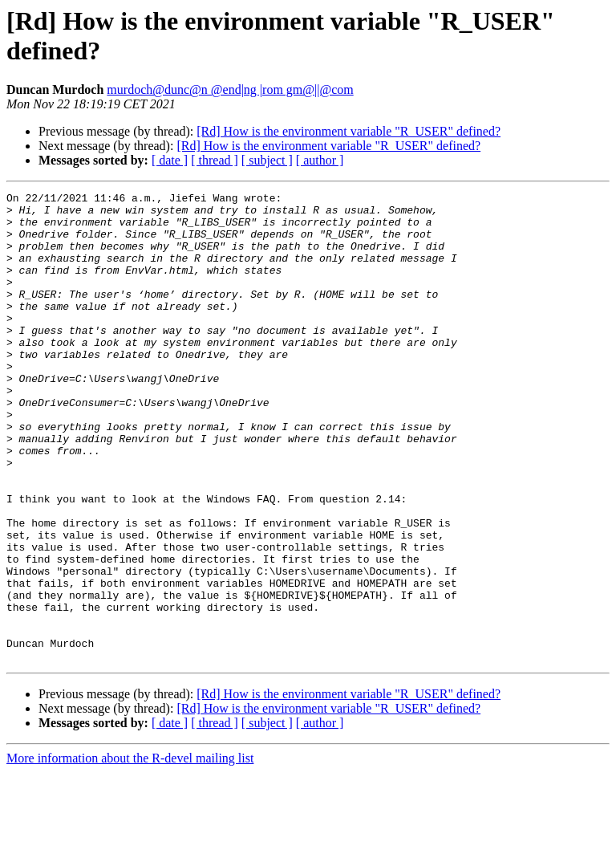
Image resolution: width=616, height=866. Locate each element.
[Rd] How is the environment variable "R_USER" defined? (349, 131)
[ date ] (170, 160)
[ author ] (320, 160)
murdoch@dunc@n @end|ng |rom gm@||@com (230, 89)
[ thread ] (215, 160)
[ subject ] (267, 160)
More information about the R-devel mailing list (130, 852)
